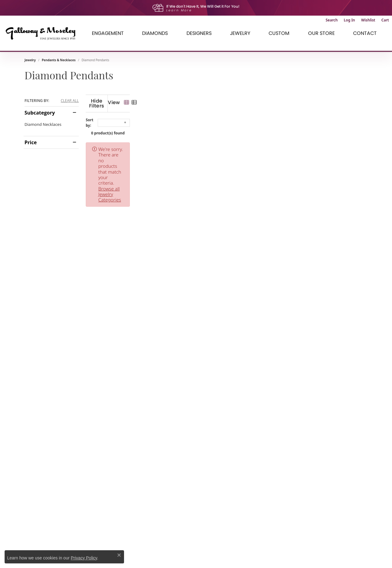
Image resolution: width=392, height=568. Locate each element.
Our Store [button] (321, 33)
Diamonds (155, 33)
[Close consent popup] (119, 555)
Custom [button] (279, 33)
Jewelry (30, 60)
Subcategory (40, 113)
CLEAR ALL (70, 101)
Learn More (179, 10)
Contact (365, 33)
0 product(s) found (227, 128)
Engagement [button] (108, 33)
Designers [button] (199, 33)
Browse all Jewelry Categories (254, 144)
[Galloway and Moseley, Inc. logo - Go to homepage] (43, 33)
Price (31, 142)
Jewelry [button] (240, 33)
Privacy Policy (84, 558)
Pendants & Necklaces (59, 60)
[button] (332, 20)
